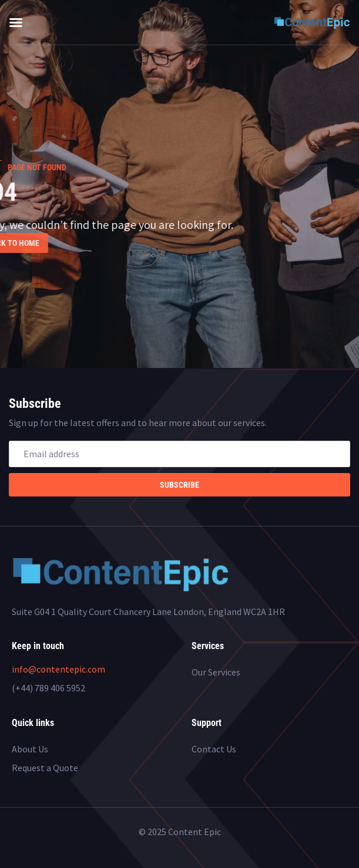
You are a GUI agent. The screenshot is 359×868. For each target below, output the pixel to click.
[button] (16, 22)
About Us (30, 749)
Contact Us (214, 749)
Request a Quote (45, 768)
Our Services (216, 672)
